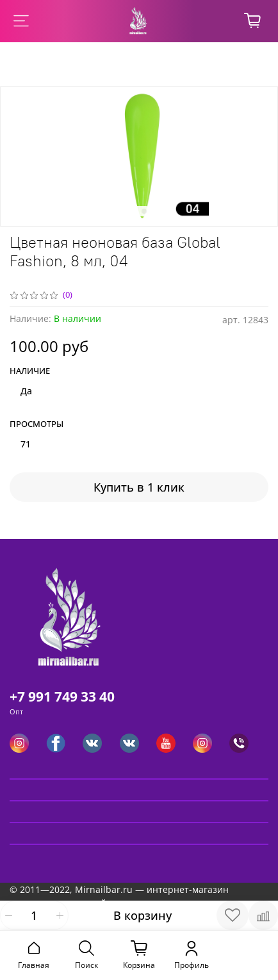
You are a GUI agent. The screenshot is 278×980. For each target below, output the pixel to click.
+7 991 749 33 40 (62, 696)
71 (26, 444)
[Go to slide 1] (134, 211)
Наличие (30, 371)
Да (26, 391)
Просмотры (37, 424)
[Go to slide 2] (144, 211)
